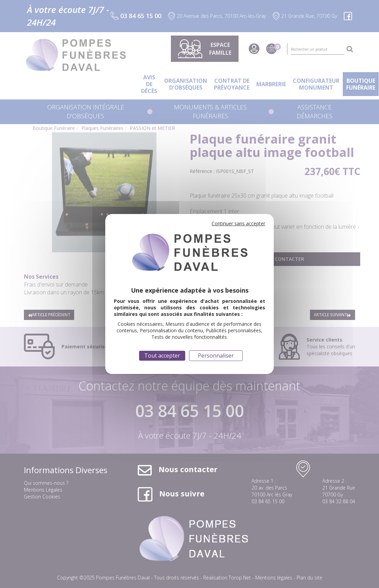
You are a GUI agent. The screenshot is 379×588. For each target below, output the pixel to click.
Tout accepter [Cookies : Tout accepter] (162, 356)
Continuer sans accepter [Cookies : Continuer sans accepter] (238, 223)
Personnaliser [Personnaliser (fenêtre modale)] (216, 356)
